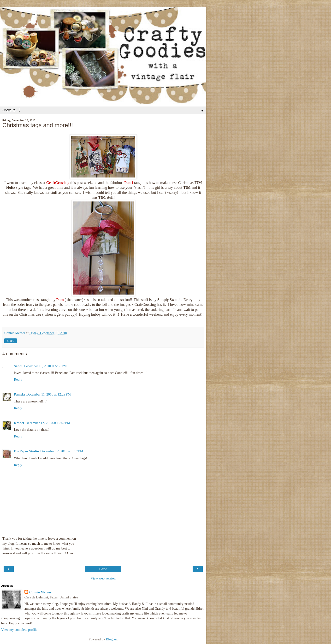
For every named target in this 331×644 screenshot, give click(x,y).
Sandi (18, 366)
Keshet (19, 423)
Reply (18, 379)
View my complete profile (19, 630)
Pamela (19, 394)
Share (11, 341)
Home (103, 569)
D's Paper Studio (26, 451)
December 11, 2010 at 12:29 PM (49, 394)
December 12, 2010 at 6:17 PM (62, 451)
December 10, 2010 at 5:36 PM (45, 366)
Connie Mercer (40, 592)
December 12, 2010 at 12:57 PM (48, 423)
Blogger (111, 639)
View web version (103, 578)
